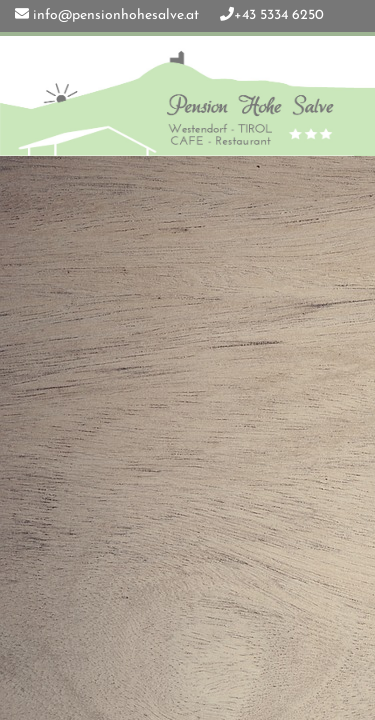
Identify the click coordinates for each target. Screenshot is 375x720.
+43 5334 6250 (279, 15)
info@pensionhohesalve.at (116, 15)
